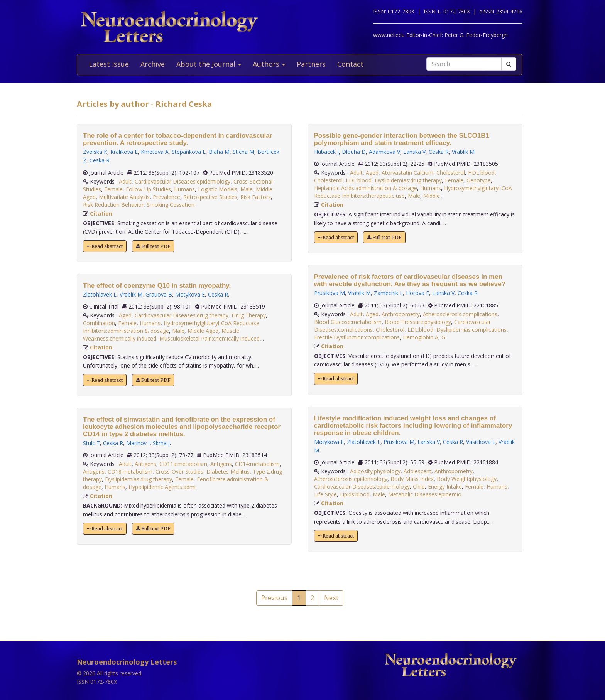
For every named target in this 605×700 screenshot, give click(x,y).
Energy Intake (445, 487)
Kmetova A (155, 152)
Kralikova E (124, 152)
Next (331, 598)
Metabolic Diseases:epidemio (425, 494)
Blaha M (219, 152)
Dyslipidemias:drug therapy (139, 479)
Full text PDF (153, 246)
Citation (101, 213)
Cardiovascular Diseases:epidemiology (183, 181)
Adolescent (417, 471)
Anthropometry (401, 314)
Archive (153, 64)
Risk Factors (256, 197)
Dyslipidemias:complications (471, 330)
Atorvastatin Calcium (407, 173)
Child (419, 487)
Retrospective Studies (210, 197)
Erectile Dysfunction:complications (357, 337)
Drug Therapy (249, 315)
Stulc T (91, 443)
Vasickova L (481, 442)
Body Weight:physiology (467, 479)
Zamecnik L (388, 293)
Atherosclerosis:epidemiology (351, 479)
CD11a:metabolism (183, 464)
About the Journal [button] (209, 64)
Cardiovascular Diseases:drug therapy (182, 315)
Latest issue (109, 64)
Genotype (479, 180)
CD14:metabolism (257, 464)
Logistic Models (218, 189)
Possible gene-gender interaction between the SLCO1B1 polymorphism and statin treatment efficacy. (402, 139)
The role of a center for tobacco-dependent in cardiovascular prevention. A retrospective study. (177, 139)
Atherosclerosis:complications (460, 314)
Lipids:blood (355, 494)
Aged (125, 315)
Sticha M (243, 152)
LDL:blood (359, 180)
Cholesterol (451, 173)
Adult (125, 181)
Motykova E (190, 294)
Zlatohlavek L (100, 294)
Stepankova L (189, 152)
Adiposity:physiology (375, 471)
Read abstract (105, 246)
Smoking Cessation (171, 205)
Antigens (145, 464)
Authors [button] (269, 64)
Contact (350, 64)
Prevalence (166, 197)
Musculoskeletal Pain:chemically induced (210, 338)
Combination (99, 323)
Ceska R (100, 160)
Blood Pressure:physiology (418, 322)
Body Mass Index (412, 479)
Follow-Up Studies (148, 189)
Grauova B (159, 294)
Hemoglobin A (421, 337)
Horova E (417, 293)
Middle (432, 196)
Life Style (325, 494)
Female (113, 189)
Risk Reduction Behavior (113, 205)
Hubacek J (326, 152)
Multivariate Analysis (124, 197)
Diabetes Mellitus (228, 471)
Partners (311, 64)
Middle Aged (203, 331)
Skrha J (161, 443)
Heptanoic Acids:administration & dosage (366, 188)
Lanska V (414, 152)
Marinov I (138, 443)
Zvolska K (95, 152)
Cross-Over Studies (179, 471)
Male (247, 189)
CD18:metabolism (130, 471)
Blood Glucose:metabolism (348, 322)
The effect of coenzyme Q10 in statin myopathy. (157, 286)
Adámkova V (384, 152)
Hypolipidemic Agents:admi (162, 487)
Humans (184, 189)
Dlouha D (354, 152)
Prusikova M (330, 293)
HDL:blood (481, 173)
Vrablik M (131, 294)
